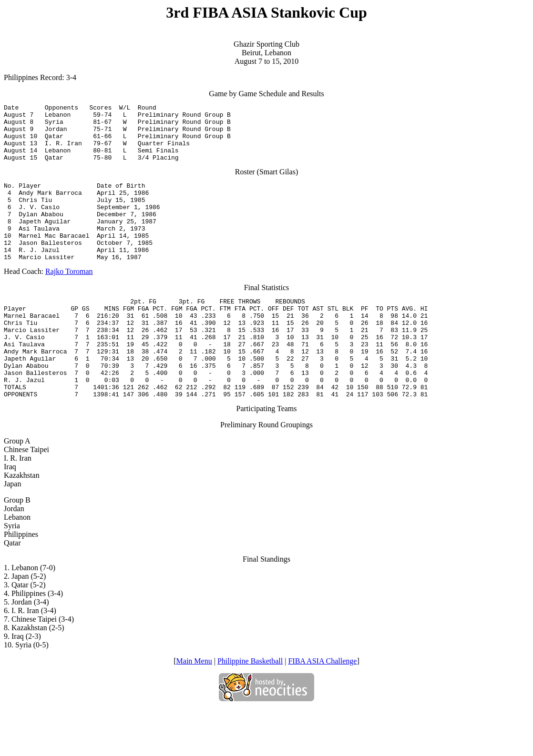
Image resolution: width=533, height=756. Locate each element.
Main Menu (194, 708)
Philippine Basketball (250, 708)
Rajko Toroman (69, 298)
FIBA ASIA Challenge (322, 708)
